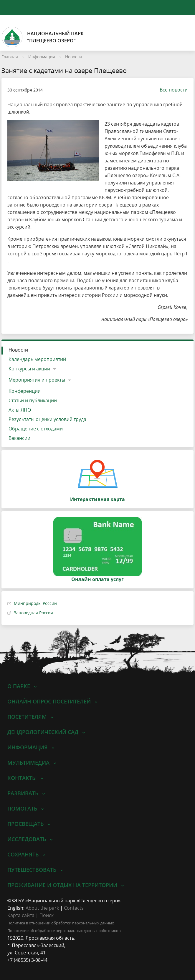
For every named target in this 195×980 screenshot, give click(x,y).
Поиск (47, 915)
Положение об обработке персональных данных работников (64, 931)
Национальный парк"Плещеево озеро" (43, 37)
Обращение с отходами (36, 429)
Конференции (25, 391)
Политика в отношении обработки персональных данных (61, 923)
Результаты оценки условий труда (47, 419)
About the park (42, 908)
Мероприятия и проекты (37, 380)
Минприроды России (35, 603)
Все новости (171, 90)
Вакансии (19, 438)
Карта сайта (21, 915)
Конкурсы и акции (29, 369)
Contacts (74, 908)
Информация (42, 57)
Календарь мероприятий (37, 359)
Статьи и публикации (33, 400)
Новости (73, 57)
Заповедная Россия (33, 613)
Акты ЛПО (20, 410)
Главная (10, 57)
